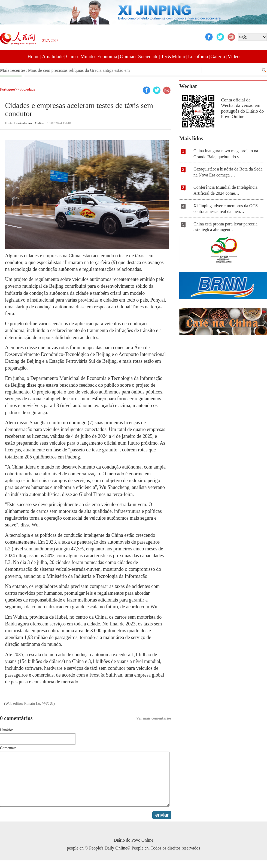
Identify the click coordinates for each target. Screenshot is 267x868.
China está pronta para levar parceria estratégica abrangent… (225, 227)
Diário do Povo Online (29, 123)
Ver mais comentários (154, 718)
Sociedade (148, 57)
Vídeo (233, 57)
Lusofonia (198, 57)
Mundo (87, 57)
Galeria (218, 57)
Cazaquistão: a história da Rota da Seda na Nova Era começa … (228, 172)
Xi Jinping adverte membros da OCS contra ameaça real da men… (226, 209)
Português (8, 89)
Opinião (128, 57)
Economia (107, 57)
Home (34, 57)
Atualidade (53, 57)
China (72, 57)
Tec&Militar (173, 57)
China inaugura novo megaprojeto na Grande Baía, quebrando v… (226, 154)
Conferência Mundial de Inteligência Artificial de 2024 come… (225, 190)
